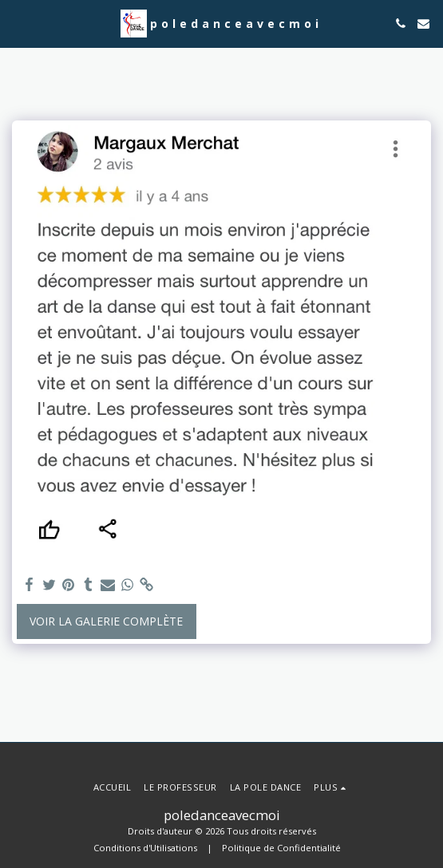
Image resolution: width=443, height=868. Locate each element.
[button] (18, 23)
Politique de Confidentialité (281, 848)
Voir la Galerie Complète (106, 621)
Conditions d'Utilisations (145, 848)
